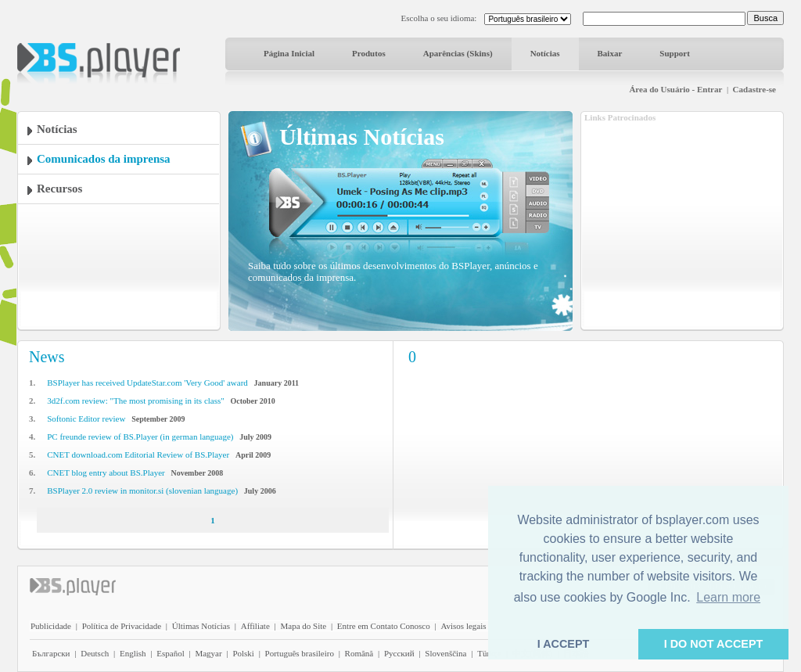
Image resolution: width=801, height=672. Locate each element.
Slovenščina (445, 653)
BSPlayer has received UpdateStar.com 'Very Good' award (147, 383)
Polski (243, 653)
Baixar (610, 53)
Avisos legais (463, 626)
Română (359, 653)
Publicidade (51, 626)
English (133, 653)
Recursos (59, 189)
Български (51, 653)
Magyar (208, 653)
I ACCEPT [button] (564, 644)
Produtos (369, 53)
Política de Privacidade (122, 626)
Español (170, 653)
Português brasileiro (300, 653)
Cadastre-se (754, 89)
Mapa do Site (303, 626)
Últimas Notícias (201, 626)
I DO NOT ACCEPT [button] (714, 644)
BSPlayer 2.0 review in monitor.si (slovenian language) (142, 491)
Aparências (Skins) (458, 53)
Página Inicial (289, 53)
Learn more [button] (728, 597)
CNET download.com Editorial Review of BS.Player (138, 455)
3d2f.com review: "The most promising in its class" (136, 401)
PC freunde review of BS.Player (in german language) (140, 437)
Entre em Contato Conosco (384, 626)
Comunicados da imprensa (104, 159)
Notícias (545, 53)
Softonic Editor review (86, 419)
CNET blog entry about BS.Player (106, 473)
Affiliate (255, 626)
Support (675, 53)
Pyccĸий (399, 653)
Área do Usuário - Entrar (675, 89)
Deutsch (95, 653)
